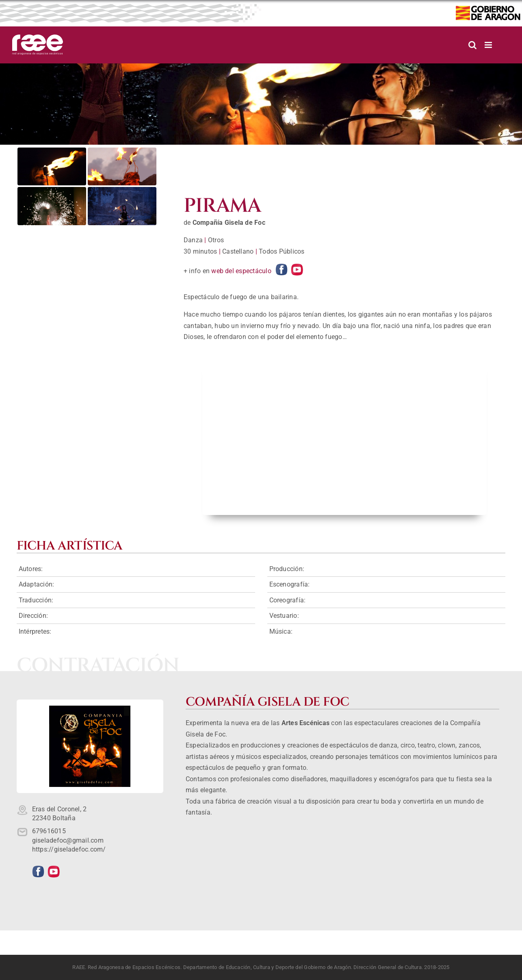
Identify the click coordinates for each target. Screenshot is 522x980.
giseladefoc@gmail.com (68, 840)
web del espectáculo (241, 271)
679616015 (49, 831)
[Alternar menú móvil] (489, 45)
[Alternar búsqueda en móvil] (472, 45)
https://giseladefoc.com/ (69, 849)
